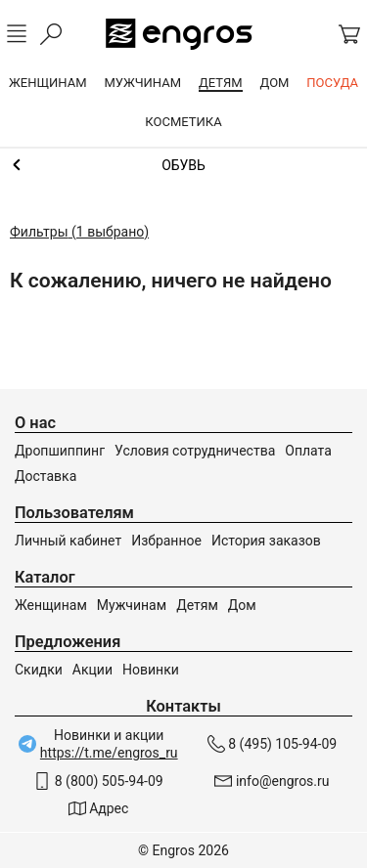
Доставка (46, 476)
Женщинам (51, 605)
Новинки (151, 670)
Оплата (308, 451)
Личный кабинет (68, 541)
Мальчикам (183, 165)
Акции (92, 670)
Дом (242, 605)
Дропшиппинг (60, 451)
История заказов (266, 541)
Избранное (166, 541)
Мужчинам (132, 605)
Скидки (39, 670)
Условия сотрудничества (195, 451)
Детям (197, 605)
